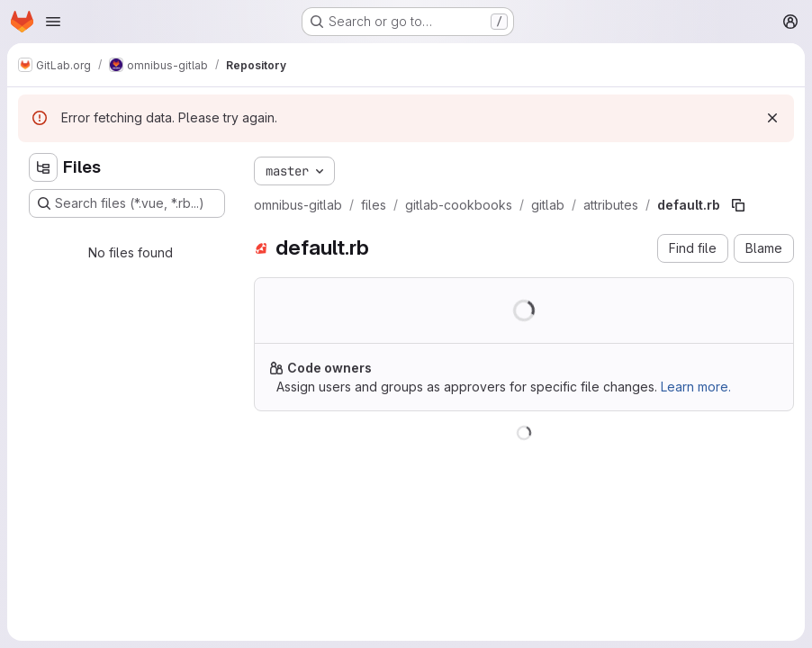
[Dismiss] (772, 118)
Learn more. (696, 387)
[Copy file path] (738, 205)
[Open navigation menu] (53, 22)
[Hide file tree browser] (43, 167)
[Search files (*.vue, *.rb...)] (127, 203)
